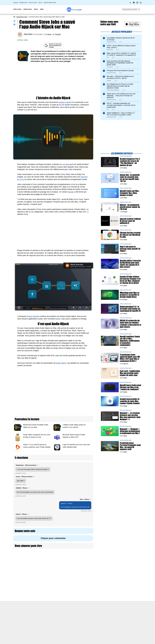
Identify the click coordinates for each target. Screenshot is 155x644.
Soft (77, 10)
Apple (36, 9)
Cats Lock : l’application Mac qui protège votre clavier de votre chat (130, 373)
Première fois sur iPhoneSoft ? (41, 612)
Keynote (16, 3)
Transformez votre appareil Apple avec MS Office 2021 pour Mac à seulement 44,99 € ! (130, 358)
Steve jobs (23, 40)
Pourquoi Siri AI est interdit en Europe (120, 71)
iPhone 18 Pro (33, 3)
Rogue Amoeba (33, 316)
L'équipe (34, 619)
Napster (71, 192)
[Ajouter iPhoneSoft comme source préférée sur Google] (53, 45)
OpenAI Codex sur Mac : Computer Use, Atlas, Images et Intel (130, 193)
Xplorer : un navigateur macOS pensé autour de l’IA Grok (130, 207)
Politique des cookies (39, 626)
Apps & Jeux (17, 9)
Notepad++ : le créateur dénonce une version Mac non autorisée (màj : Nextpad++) (130, 416)
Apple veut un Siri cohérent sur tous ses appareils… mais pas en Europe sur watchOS (121, 96)
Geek (42, 9)
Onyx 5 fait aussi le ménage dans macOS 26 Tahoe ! (130, 249)
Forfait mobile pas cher (70, 615)
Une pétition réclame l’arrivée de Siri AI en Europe (121, 39)
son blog (66, 164)
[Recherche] (131, 9)
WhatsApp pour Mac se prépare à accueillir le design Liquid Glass (130, 295)
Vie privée (35, 623)
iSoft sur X (97, 619)
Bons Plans (28, 9)
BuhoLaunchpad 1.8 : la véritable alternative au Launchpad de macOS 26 (130, 309)
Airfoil (58, 319)
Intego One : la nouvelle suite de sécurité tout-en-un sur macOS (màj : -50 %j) (130, 178)
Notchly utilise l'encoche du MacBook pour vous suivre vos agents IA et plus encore (130, 264)
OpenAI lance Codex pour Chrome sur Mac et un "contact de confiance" (131, 387)
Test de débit (67, 619)
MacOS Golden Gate (50, 3)
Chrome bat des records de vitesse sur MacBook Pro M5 (130, 235)
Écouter (58, 34)
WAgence (97, 615)
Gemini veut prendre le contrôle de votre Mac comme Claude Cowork (130, 401)
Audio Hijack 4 (62, 363)
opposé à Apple (65, 102)
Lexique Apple (67, 623)
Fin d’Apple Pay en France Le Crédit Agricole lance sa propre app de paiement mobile (120, 86)
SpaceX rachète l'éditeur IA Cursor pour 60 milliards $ (130, 221)
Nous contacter (68, 612)
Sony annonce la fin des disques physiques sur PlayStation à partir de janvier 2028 (120, 63)
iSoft (33, 615)
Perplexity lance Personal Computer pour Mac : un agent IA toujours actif (130, 446)
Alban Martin (28, 34)
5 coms (49, 34)
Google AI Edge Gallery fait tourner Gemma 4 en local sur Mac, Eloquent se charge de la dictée (130, 280)
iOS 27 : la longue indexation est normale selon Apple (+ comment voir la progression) (121, 105)
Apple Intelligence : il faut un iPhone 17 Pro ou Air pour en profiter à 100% (121, 114)
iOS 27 (40, 3)
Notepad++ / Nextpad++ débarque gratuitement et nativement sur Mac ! (130, 431)
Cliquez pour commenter (53, 538)
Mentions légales (37, 630)
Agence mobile (99, 612)
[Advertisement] (53, 79)
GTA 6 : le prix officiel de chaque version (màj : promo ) (121, 47)
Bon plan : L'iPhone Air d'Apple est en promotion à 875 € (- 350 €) (120, 77)
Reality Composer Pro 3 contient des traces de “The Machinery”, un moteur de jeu (130, 162)
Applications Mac (22, 17)
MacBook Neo (23, 3)
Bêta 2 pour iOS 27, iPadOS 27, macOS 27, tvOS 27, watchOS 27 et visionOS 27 (121, 54)
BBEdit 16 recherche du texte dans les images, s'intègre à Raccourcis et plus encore (130, 324)
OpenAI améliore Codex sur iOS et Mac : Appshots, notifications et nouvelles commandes (130, 341)
